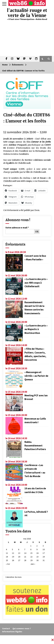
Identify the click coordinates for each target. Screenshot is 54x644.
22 (31, 557)
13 (19, 553)
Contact (6, 628)
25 (7, 560)
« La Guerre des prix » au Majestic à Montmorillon (36, 329)
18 (7, 557)
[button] (43, 59)
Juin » (33, 564)
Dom (37, 210)
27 (19, 560)
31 (44, 560)
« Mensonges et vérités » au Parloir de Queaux (36, 376)
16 (37, 553)
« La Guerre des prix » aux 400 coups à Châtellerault (36, 283)
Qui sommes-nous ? (22, 628)
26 (13, 560)
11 (7, 553)
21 (25, 557)
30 (37, 560)
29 (31, 560)
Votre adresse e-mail (17, 227)
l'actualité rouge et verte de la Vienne (27, 13)
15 (31, 553)
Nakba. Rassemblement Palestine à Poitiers (35, 446)
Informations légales (12, 632)
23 (37, 557)
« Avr (8, 564)
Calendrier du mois (14, 577)
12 (13, 553)
